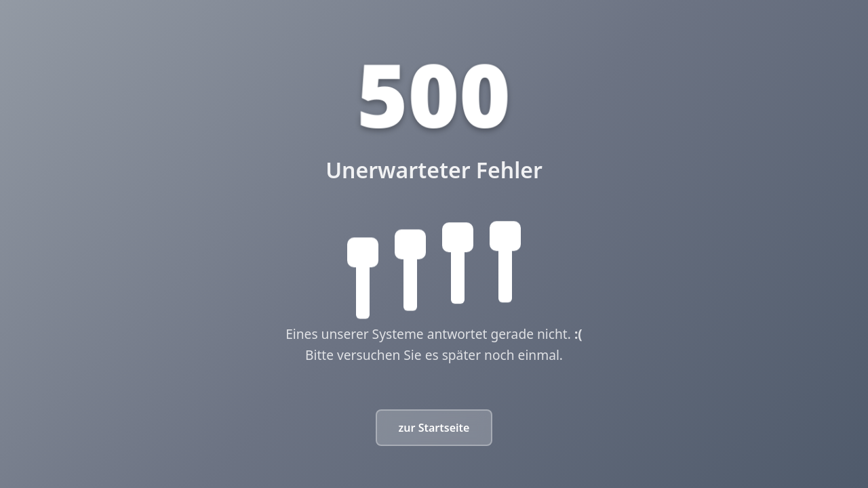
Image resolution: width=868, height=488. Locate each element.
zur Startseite (434, 428)
